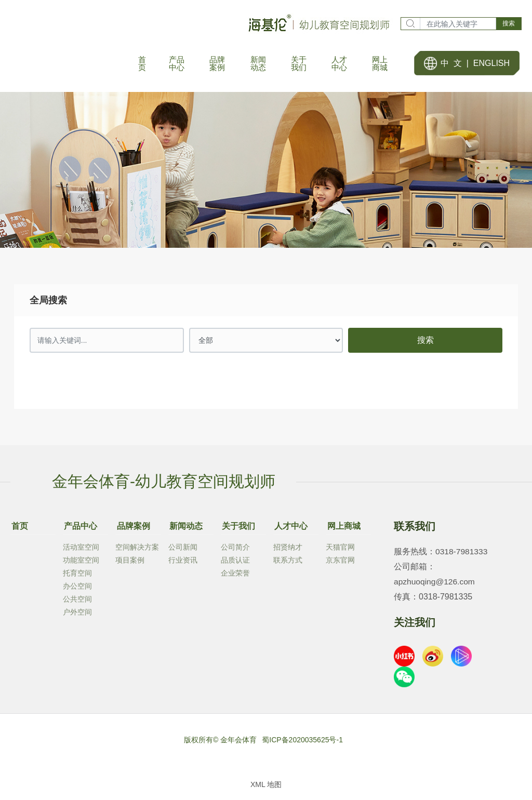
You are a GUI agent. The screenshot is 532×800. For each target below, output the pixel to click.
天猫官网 (340, 550)
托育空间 (77, 576)
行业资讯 (183, 563)
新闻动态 (185, 529)
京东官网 (340, 563)
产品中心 (79, 529)
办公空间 (77, 589)
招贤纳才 (288, 550)
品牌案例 (132, 529)
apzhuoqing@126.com (435, 586)
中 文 (451, 66)
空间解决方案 (137, 550)
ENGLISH (491, 66)
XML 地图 (266, 789)
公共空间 (77, 602)
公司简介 (235, 550)
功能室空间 (81, 563)
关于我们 (237, 529)
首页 (19, 529)
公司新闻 (183, 550)
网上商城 (342, 529)
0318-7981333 (462, 556)
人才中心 (290, 529)
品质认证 (235, 563)
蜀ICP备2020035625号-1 (302, 744)
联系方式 (288, 563)
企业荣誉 (235, 576)
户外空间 (77, 615)
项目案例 (130, 563)
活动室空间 (81, 550)
